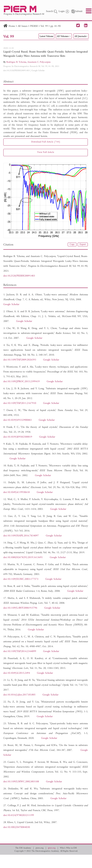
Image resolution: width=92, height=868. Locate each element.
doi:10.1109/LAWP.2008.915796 (20, 608)
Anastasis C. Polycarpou (39, 62)
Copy (72, 244)
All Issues (23, 26)
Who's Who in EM (68, 848)
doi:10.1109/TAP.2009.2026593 (20, 360)
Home (12, 26)
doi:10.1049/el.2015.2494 (17, 673)
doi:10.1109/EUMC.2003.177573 (21, 579)
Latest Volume (46, 36)
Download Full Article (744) (46, 142)
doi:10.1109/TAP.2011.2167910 (20, 403)
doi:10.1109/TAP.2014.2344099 (20, 651)
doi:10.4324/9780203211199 (19, 815)
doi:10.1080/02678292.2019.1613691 (23, 558)
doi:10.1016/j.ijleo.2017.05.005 (19, 695)
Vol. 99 (44, 26)
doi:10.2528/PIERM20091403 (16, 71)
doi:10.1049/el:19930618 (16, 492)
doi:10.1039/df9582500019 (18, 437)
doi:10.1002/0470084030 (17, 827)
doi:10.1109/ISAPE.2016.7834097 (21, 536)
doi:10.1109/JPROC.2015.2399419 (21, 382)
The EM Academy (23, 848)
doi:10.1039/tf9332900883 (17, 420)
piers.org (40, 848)
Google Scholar (38, 71)
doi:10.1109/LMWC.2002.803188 (21, 782)
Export (83, 244)
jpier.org (52, 848)
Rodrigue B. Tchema (16, 62)
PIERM (34, 26)
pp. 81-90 (56, 26)
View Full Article (46, 152)
